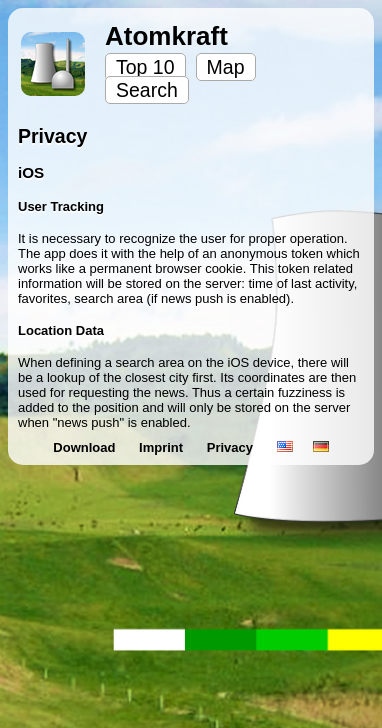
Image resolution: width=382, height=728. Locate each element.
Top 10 (145, 67)
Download (86, 447)
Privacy (232, 447)
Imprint (163, 447)
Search (147, 90)
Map (226, 67)
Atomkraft (166, 36)
